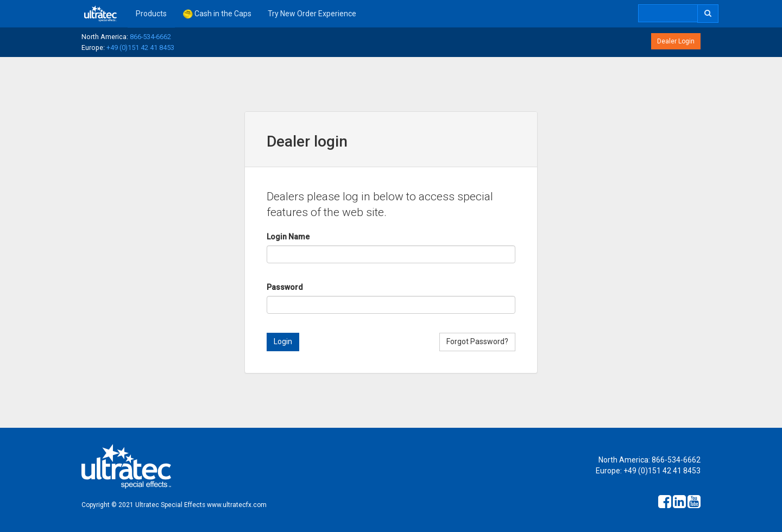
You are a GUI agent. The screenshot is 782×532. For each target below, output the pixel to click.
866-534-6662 (150, 37)
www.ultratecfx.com (237, 505)
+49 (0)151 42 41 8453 (140, 47)
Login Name (288, 237)
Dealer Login (676, 41)
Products (151, 14)
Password (285, 287)
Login (283, 341)
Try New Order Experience (312, 14)
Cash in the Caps (217, 14)
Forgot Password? (477, 341)
